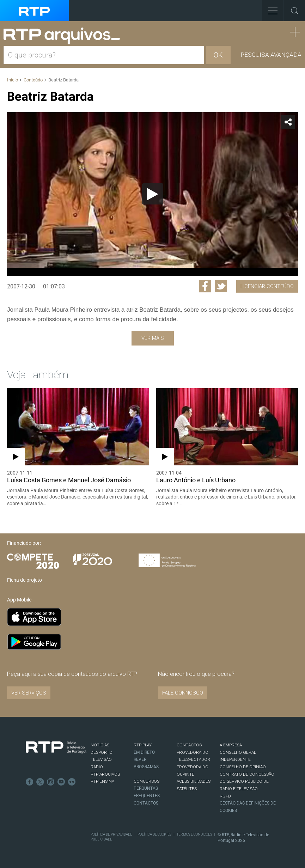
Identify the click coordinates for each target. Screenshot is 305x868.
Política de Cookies (154, 834)
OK (218, 55)
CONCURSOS (147, 781)
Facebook (30, 782)
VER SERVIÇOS (29, 693)
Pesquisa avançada (271, 55)
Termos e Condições (194, 834)
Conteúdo (33, 80)
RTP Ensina (102, 781)
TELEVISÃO (101, 759)
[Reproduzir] (153, 194)
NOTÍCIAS (100, 745)
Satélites (187, 789)
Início (13, 80)
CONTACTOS (189, 745)
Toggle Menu (270, 8)
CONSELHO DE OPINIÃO (243, 767)
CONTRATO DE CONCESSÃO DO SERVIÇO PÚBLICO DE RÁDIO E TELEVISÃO (247, 781)
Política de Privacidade (111, 834)
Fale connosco (183, 693)
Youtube (61, 782)
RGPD (225, 796)
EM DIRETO (144, 752)
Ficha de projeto (25, 580)
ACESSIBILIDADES (194, 781)
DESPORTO (102, 752)
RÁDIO (97, 767)
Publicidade (101, 839)
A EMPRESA (231, 745)
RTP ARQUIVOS (105, 774)
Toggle (294, 11)
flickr (72, 782)
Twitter (40, 782)
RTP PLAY (143, 745)
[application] (152, 194)
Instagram (51, 782)
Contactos (146, 803)
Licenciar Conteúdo (267, 286)
